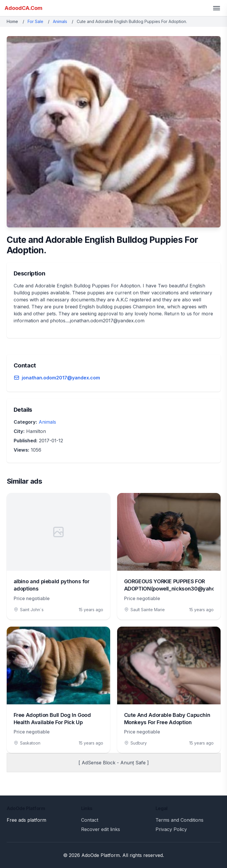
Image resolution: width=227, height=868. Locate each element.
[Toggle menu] (217, 8)
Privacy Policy (171, 829)
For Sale (35, 21)
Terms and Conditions (179, 820)
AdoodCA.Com (24, 8)
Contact (90, 820)
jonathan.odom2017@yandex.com (61, 378)
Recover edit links (101, 829)
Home (12, 21)
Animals (60, 21)
